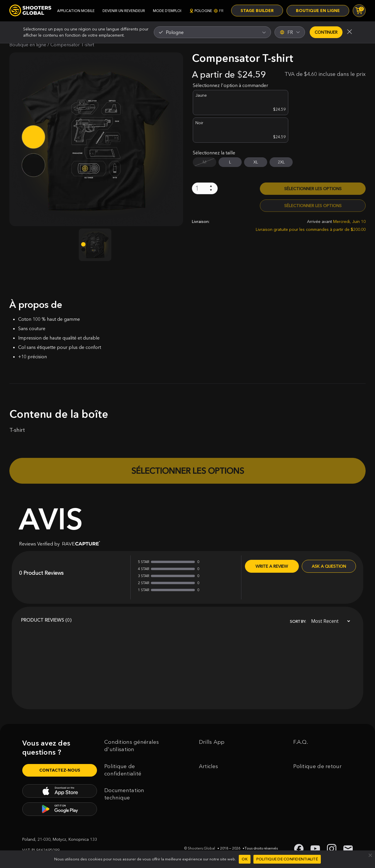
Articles (208, 766)
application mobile (76, 11)
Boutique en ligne (318, 11)
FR (290, 32)
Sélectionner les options (313, 161)
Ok (245, 859)
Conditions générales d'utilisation (132, 746)
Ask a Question (329, 566)
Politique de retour (317, 766)
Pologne (206, 11)
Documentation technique (124, 794)
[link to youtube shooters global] (315, 849)
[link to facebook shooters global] (299, 849)
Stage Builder (257, 11)
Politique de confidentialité (123, 770)
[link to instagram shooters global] (332, 849)
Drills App (212, 742)
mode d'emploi (167, 11)
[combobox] (212, 32)
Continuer (326, 32)
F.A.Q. (301, 742)
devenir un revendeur (124, 11)
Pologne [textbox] (175, 32)
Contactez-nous (60, 770)
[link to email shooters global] (348, 849)
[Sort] (329, 621)
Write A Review (272, 566)
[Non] (370, 855)
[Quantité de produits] (205, 161)
